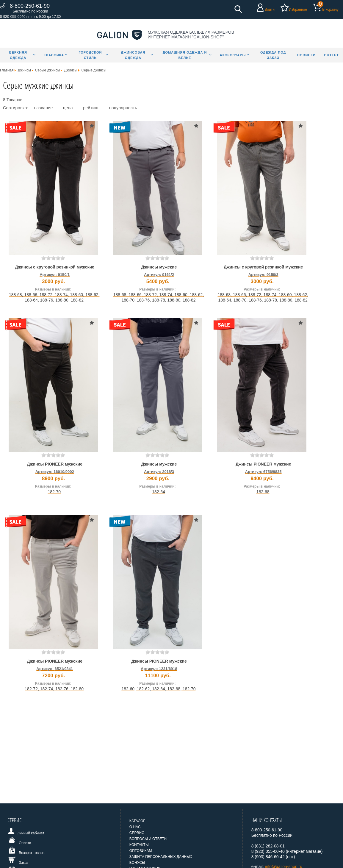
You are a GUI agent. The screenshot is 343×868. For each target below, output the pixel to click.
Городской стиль (90, 55)
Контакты (139, 845)
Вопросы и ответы (148, 839)
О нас (135, 827)
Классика (54, 55)
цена (68, 108)
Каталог (137, 821)
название (43, 108)
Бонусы (137, 863)
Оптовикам (141, 851)
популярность (123, 108)
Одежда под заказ (273, 55)
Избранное (298, 10)
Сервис (137, 833)
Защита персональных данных (161, 857)
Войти (270, 10)
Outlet (331, 55)
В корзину (330, 10)
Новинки (306, 55)
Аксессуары (233, 55)
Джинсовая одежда (133, 55)
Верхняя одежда (18, 55)
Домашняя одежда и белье (185, 55)
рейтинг (91, 108)
